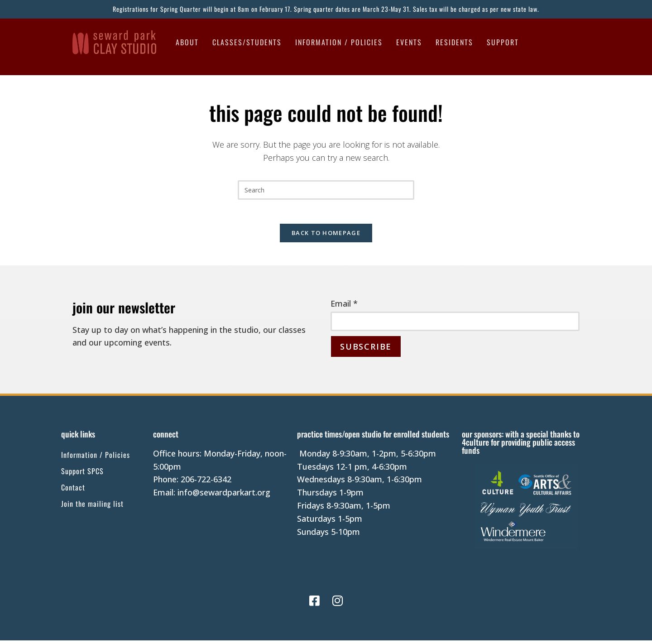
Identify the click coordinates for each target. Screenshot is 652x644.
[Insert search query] (326, 190)
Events (409, 42)
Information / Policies (339, 42)
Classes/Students (247, 42)
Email (344, 307)
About (187, 42)
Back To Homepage (326, 236)
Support (503, 42)
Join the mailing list (92, 507)
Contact (73, 491)
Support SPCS (82, 475)
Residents (454, 42)
